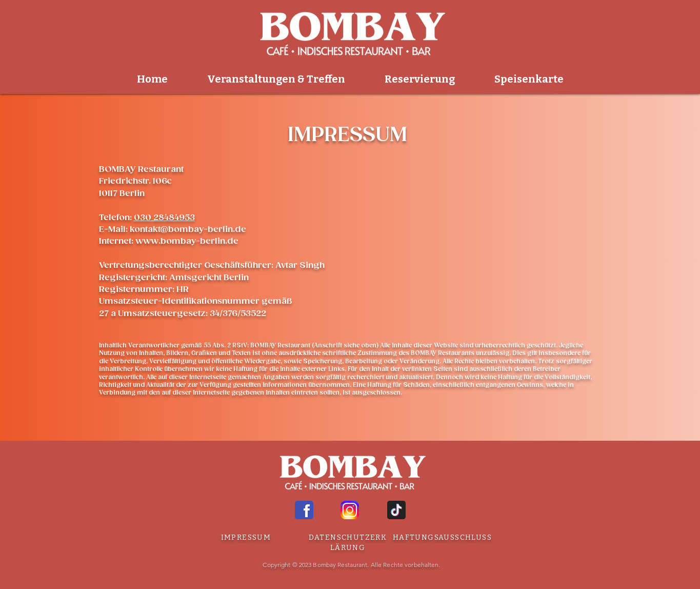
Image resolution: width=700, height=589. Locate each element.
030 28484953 (164, 218)
